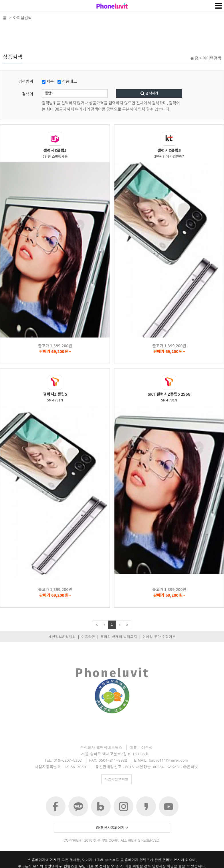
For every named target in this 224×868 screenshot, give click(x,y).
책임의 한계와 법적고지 (119, 636)
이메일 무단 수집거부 (159, 636)
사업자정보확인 (116, 779)
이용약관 (88, 636)
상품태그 (67, 82)
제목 (48, 82)
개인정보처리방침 (62, 636)
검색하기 (149, 93)
